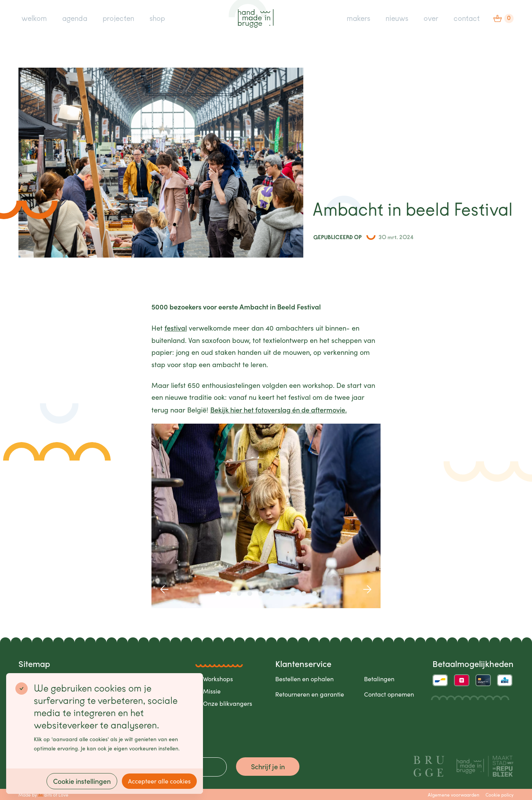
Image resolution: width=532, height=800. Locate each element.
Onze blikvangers (228, 703)
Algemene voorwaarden (454, 795)
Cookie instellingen (82, 781)
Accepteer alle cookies (159, 781)
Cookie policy (500, 795)
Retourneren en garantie (310, 694)
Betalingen (379, 679)
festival (176, 328)
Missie (212, 691)
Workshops (218, 679)
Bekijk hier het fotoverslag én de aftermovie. (278, 410)
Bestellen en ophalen (304, 679)
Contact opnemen (389, 694)
